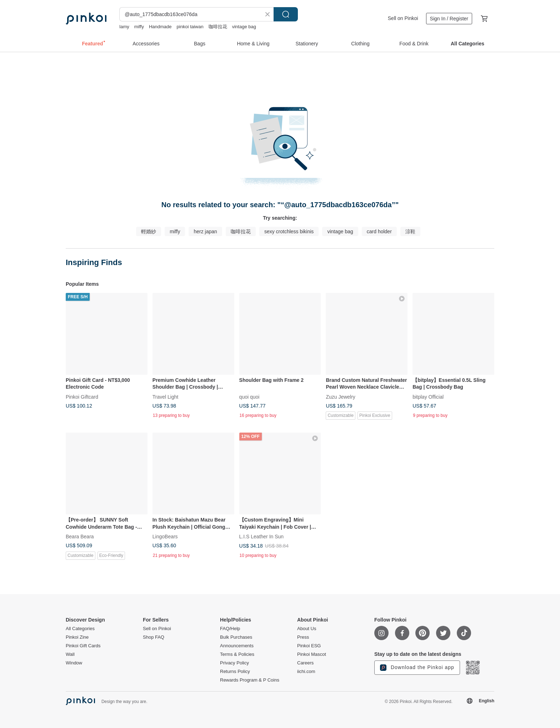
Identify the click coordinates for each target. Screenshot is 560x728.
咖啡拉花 (218, 27)
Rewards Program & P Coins (250, 680)
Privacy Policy (234, 663)
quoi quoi (249, 397)
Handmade (160, 27)
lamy (124, 27)
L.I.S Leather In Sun (262, 537)
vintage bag (244, 27)
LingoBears (165, 537)
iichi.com (306, 672)
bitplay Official (428, 397)
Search (286, 14)
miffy (139, 27)
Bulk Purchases (236, 637)
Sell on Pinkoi (403, 18)
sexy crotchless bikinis (289, 231)
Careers (305, 663)
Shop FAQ (154, 637)
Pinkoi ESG (309, 646)
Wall (70, 654)
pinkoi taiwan (190, 27)
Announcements (237, 646)
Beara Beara (80, 537)
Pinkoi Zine (77, 637)
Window (74, 663)
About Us (307, 629)
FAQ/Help (230, 629)
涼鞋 (410, 231)
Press (303, 637)
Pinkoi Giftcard (82, 397)
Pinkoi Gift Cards (83, 646)
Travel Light (166, 397)
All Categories (80, 629)
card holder (379, 231)
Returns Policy (235, 672)
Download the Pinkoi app (417, 668)
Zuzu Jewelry (340, 397)
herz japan (205, 231)
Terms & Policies (237, 654)
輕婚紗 (149, 231)
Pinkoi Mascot (312, 654)
